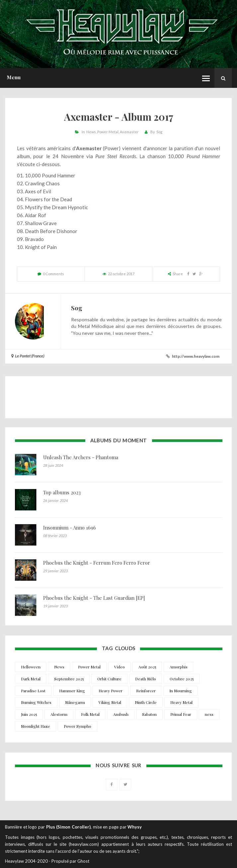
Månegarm (75, 702)
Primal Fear (181, 714)
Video (119, 667)
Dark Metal (31, 679)
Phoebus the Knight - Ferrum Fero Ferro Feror (97, 563)
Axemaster (129, 132)
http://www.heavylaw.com (196, 356)
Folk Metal (90, 714)
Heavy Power (111, 691)
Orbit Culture (109, 679)
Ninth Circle (146, 702)
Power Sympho (78, 726)
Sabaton (149, 714)
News (91, 132)
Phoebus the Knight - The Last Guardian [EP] (94, 598)
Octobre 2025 (182, 679)
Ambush (121, 714)
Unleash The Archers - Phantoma (81, 457)
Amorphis (179, 667)
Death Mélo (146, 679)
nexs (209, 714)
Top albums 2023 (62, 492)
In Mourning (181, 691)
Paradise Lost (33, 691)
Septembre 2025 (69, 679)
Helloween (31, 667)
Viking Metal (110, 702)
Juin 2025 (29, 714)
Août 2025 (147, 667)
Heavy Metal (181, 702)
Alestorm (59, 714)
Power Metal (108, 132)
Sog (159, 132)
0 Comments (53, 274)
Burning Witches (36, 702)
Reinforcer (146, 691)
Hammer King (72, 691)
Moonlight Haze (36, 726)
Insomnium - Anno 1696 (70, 527)
